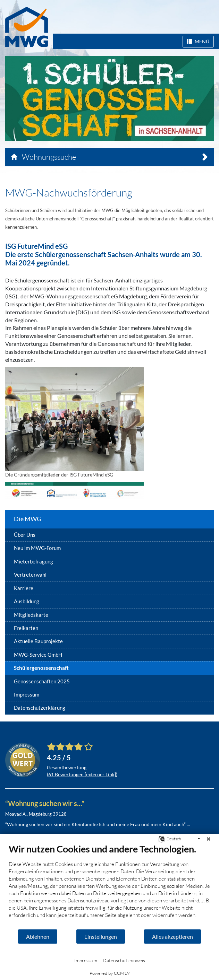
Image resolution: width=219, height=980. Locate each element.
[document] (109, 886)
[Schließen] (209, 839)
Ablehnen (38, 937)
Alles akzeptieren (172, 937)
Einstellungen (101, 937)
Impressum (86, 960)
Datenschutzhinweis (124, 960)
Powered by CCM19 (110, 973)
